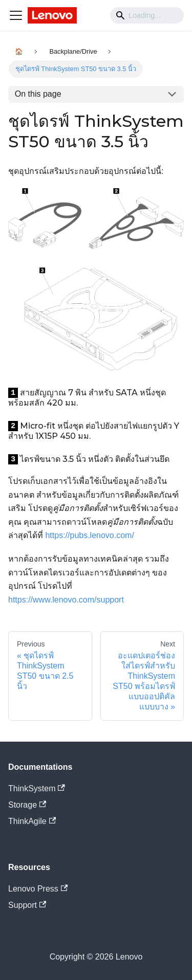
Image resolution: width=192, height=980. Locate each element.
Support (27, 905)
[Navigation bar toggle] (16, 15)
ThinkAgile (32, 821)
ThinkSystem (37, 788)
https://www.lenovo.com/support (66, 600)
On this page (38, 94)
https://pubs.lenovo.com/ (89, 535)
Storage (27, 805)
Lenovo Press (38, 889)
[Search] (147, 15)
